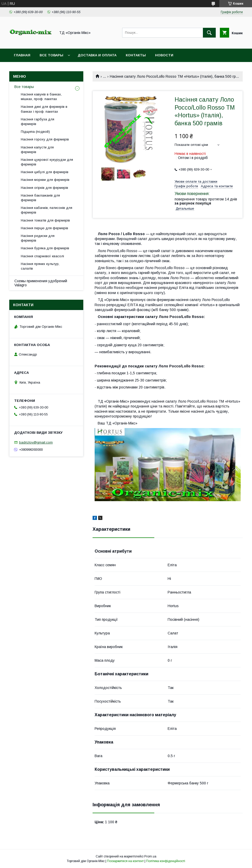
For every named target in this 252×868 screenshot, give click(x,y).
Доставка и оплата (97, 55)
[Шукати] (209, 33)
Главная (22, 55)
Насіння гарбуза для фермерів (38, 122)
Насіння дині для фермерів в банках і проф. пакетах (44, 109)
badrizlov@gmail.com (36, 442)
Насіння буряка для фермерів (45, 248)
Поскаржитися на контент (125, 861)
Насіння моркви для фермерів (45, 180)
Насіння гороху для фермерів (45, 139)
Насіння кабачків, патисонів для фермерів (47, 210)
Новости (164, 55)
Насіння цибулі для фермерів (45, 172)
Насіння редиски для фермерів (38, 238)
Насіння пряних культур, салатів (40, 266)
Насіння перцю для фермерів (44, 228)
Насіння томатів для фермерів (45, 220)
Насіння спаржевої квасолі (42, 256)
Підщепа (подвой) (35, 132)
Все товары (51, 55)
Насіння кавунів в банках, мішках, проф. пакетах (41, 97)
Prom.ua (150, 856)
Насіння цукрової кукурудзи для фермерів (47, 162)
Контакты (136, 55)
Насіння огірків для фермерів (44, 188)
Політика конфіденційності (166, 861)
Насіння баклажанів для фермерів (40, 198)
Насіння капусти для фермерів (37, 150)
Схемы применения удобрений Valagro (41, 283)
